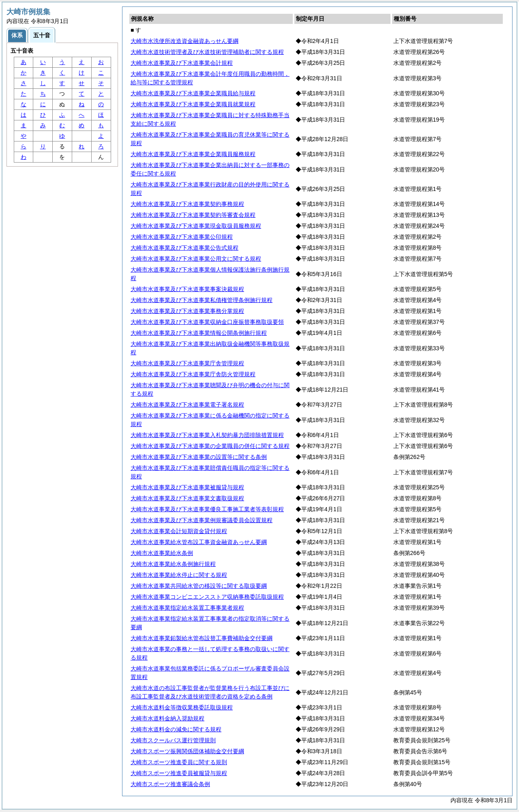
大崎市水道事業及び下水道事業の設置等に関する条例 (199, 457)
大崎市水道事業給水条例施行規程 (173, 564)
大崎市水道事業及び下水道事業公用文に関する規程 (196, 259)
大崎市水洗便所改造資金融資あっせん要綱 (184, 41)
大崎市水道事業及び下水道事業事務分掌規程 (187, 311)
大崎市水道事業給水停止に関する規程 (179, 575)
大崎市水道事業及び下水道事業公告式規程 (184, 248)
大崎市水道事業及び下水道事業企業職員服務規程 (193, 154)
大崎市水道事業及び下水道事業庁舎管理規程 (187, 363)
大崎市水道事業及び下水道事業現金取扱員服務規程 (196, 226)
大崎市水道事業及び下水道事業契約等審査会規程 (193, 215)
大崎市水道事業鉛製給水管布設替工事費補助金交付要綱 (202, 638)
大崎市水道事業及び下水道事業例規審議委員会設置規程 (202, 520)
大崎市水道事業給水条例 (162, 553)
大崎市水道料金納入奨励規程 (167, 718)
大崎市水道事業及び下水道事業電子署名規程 (187, 405)
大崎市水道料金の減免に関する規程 (176, 729)
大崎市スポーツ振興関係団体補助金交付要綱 (187, 751)
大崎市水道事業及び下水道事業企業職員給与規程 (193, 93)
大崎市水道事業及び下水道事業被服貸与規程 (187, 487)
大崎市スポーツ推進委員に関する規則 (179, 762)
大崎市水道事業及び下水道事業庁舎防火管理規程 (193, 374)
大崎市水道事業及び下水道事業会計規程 (182, 63)
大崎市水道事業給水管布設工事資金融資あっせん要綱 (199, 542)
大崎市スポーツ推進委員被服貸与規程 (179, 773)
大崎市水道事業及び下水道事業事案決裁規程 (187, 289)
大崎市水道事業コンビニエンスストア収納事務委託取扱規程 (207, 597)
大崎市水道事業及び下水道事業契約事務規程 (187, 204)
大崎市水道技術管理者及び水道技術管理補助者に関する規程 (207, 52)
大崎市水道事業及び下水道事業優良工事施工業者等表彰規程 (207, 509)
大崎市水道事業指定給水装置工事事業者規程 (187, 608)
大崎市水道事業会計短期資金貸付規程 (179, 531)
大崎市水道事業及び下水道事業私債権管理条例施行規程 (202, 300)
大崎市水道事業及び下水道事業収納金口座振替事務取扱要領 (207, 322)
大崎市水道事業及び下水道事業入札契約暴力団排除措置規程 (207, 435)
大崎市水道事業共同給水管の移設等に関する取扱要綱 (199, 586)
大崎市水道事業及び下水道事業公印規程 (182, 237)
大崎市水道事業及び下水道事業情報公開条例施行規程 (199, 333)
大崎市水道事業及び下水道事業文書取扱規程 (187, 498)
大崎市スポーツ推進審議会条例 (170, 784)
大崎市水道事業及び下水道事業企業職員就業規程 (193, 104)
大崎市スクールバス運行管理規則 (173, 740)
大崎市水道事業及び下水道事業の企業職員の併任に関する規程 (210, 446)
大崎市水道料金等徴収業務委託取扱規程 (182, 707)
